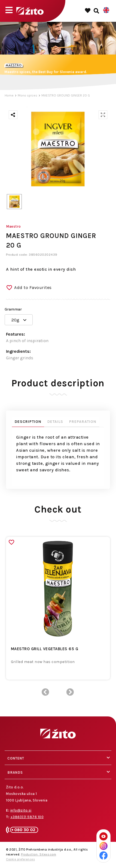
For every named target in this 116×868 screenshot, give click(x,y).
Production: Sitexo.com (39, 855)
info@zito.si (21, 810)
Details (55, 422)
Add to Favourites (33, 287)
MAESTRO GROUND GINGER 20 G (66, 95)
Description (28, 422)
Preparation (83, 422)
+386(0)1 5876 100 (27, 817)
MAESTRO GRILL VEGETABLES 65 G (45, 649)
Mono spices (28, 95)
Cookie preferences (20, 859)
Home (9, 95)
